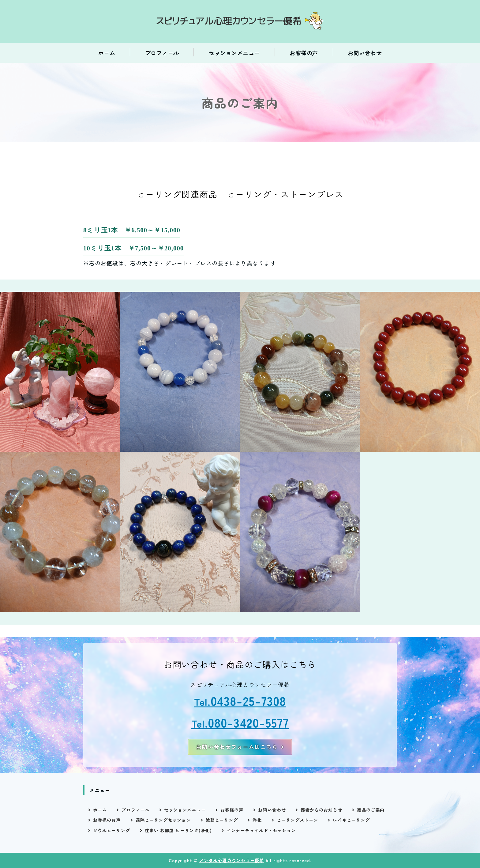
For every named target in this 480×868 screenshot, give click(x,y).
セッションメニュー (234, 53)
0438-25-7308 (248, 700)
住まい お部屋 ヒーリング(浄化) (178, 830)
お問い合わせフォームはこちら (237, 747)
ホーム (107, 53)
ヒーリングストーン (298, 820)
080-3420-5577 (248, 722)
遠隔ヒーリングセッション (163, 820)
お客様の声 (304, 53)
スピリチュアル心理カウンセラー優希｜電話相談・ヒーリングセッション (240, 21)
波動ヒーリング (222, 820)
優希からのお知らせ (321, 810)
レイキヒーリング (351, 820)
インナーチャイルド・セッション (261, 830)
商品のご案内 (371, 810)
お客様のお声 (107, 820)
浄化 (257, 820)
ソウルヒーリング (112, 830)
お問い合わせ (365, 53)
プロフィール (162, 53)
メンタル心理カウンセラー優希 (232, 860)
